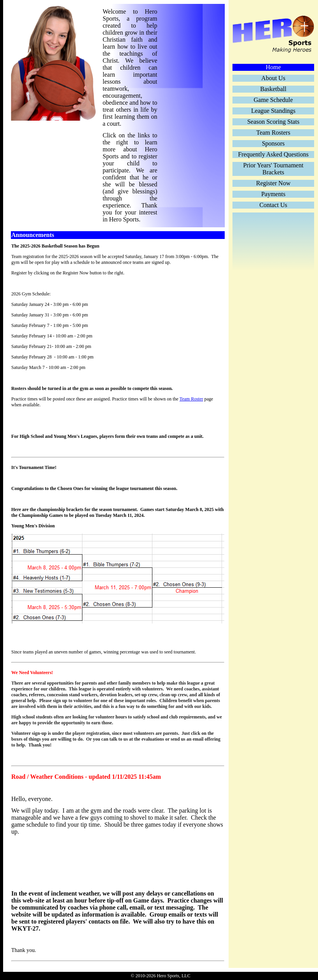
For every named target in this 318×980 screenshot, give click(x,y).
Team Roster (191, 399)
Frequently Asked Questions (273, 154)
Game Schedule (273, 100)
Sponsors (273, 143)
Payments (273, 194)
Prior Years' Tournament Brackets (273, 169)
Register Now (273, 183)
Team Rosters (273, 133)
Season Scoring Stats (273, 122)
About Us (273, 78)
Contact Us (273, 205)
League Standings (273, 111)
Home (273, 67)
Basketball (273, 89)
